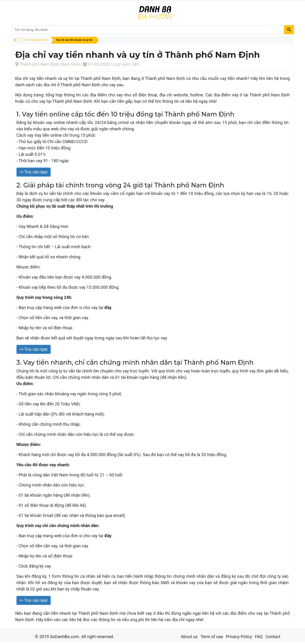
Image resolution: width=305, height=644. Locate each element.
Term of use (212, 637)
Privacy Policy (239, 637)
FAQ (259, 637)
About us (189, 637)
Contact (273, 637)
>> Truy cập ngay (34, 172)
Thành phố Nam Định (36, 40)
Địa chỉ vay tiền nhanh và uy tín (74, 40)
